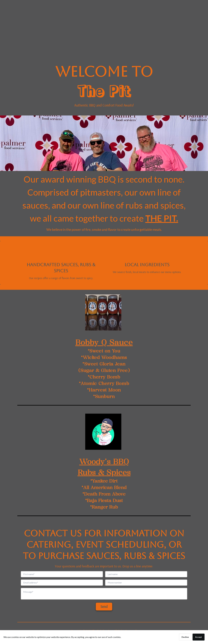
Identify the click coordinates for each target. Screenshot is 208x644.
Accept (199, 637)
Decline (185, 637)
